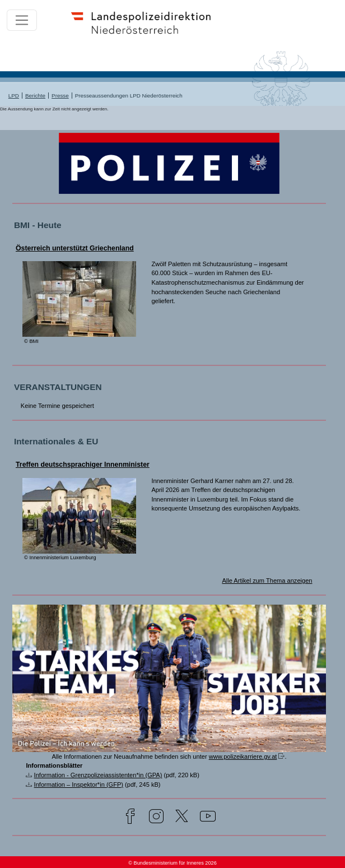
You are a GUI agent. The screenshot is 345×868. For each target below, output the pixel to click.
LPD (14, 96)
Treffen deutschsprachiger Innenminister (83, 465)
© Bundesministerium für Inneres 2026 (172, 863)
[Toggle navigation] (22, 20)
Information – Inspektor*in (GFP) (79, 785)
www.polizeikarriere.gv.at (243, 756)
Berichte (35, 96)
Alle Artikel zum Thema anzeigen (267, 581)
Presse (60, 96)
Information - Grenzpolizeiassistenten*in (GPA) (98, 775)
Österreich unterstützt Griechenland (75, 248)
